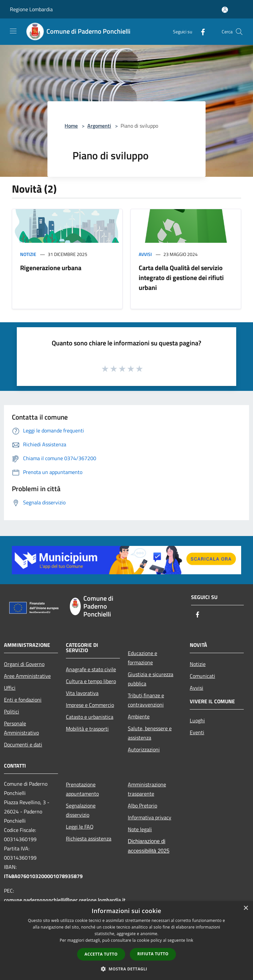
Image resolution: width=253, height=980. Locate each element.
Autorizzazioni (144, 749)
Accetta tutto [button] (101, 954)
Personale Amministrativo (21, 728)
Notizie (28, 254)
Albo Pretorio (142, 806)
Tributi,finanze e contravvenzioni (146, 700)
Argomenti (99, 126)
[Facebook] (200, 32)
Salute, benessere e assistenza (150, 733)
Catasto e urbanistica (90, 717)
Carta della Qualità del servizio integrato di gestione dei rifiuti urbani (181, 278)
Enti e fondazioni (23, 700)
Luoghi (197, 720)
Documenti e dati (23, 744)
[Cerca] (239, 32)
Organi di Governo (24, 664)
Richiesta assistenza (89, 838)
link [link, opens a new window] (190, 940)
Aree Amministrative (27, 676)
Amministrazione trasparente (147, 789)
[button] (126, 969)
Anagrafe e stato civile (91, 669)
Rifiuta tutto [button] (153, 954)
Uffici (10, 688)
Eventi (197, 732)
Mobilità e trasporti (87, 729)
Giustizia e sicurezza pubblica (151, 679)
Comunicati (202, 676)
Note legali (140, 829)
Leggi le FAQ (80, 827)
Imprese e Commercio (90, 705)
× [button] (246, 908)
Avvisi (145, 254)
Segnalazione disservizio (81, 810)
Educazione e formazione (142, 658)
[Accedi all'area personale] (225, 10)
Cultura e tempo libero (91, 681)
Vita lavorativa (82, 693)
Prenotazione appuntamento (82, 789)
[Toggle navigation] (13, 31)
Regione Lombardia (31, 9)
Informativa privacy (150, 817)
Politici (12, 711)
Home (71, 126)
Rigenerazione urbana (51, 268)
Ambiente (139, 716)
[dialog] (126, 941)
